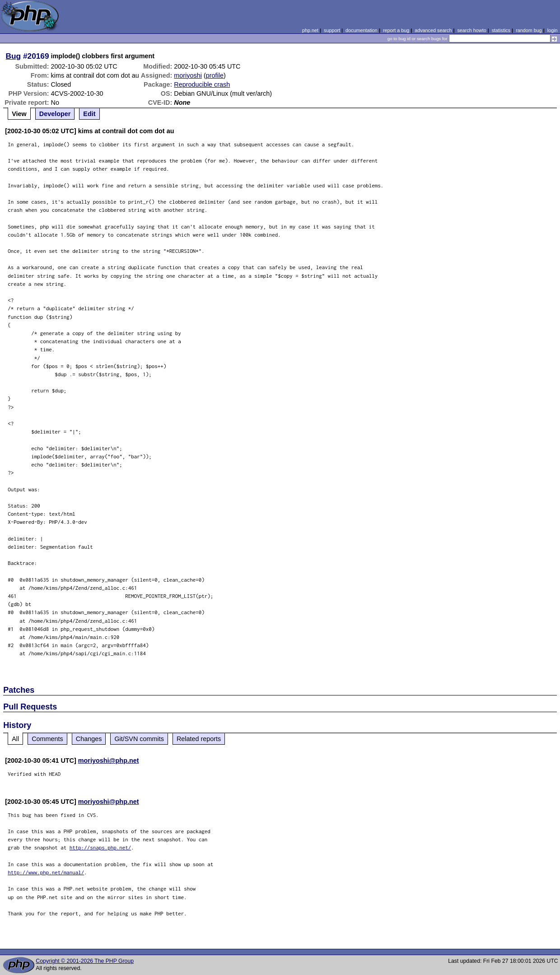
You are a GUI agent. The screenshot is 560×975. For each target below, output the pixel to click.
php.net (310, 30)
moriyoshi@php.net (109, 760)
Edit (89, 114)
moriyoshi (188, 75)
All (15, 739)
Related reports (199, 739)
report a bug (396, 30)
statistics (501, 30)
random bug (529, 30)
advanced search (433, 30)
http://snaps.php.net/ (100, 847)
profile (215, 75)
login (553, 30)
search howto (471, 30)
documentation (362, 30)
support (332, 30)
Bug (14, 56)
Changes (89, 739)
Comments (47, 739)
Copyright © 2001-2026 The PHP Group (85, 961)
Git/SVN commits (139, 739)
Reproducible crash (202, 84)
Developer (55, 114)
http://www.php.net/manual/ (46, 872)
